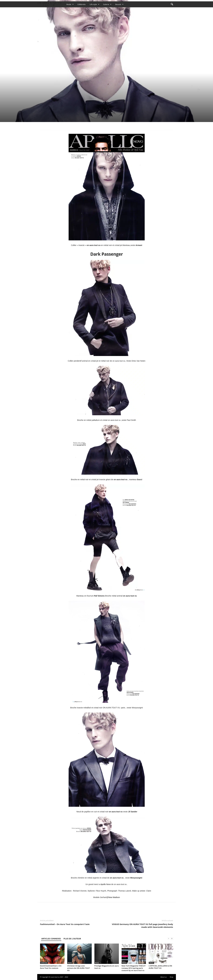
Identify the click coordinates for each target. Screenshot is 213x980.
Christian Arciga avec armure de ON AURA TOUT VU (79, 968)
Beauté (119, 4)
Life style (94, 4)
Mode (70, 4)
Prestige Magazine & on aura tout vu (107, 967)
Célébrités (82, 4)
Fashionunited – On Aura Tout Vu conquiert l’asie (65, 924)
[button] (172, 4)
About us (164, 977)
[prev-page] (169, 939)
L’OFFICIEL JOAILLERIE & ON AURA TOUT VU (160, 967)
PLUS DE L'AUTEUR (72, 939)
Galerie (107, 4)
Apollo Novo (106, 884)
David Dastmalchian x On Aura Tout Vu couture (51, 967)
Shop (171, 977)
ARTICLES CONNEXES (51, 939)
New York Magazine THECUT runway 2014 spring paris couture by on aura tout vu (134, 968)
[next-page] (172, 939)
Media (70, 963)
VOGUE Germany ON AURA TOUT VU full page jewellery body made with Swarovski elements (142, 926)
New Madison (114, 897)
